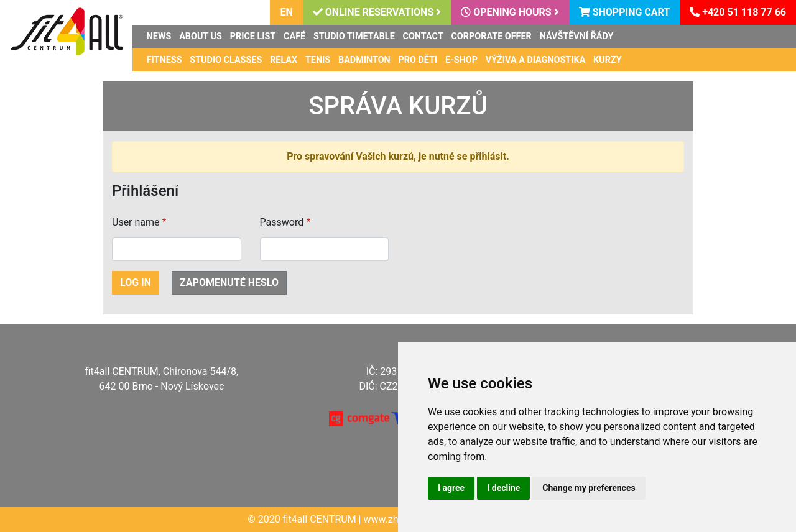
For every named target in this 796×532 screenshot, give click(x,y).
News (159, 36)
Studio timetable (354, 36)
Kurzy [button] (608, 60)
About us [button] (201, 36)
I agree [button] (451, 488)
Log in (136, 282)
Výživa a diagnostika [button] (536, 60)
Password (282, 222)
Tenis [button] (318, 60)
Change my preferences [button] (589, 488)
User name (136, 222)
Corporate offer (491, 36)
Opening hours (510, 12)
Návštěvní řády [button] (577, 36)
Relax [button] (284, 60)
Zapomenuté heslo (229, 282)
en (286, 12)
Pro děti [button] (418, 60)
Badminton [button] (364, 60)
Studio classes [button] (226, 60)
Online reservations (377, 12)
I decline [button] (503, 488)
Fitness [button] (164, 60)
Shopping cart (625, 12)
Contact (423, 36)
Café (294, 36)
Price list (253, 36)
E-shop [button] (461, 60)
